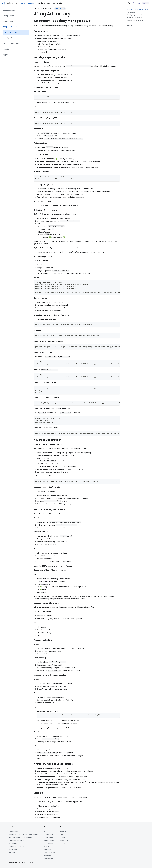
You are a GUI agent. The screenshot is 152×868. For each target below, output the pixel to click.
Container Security (15, 832)
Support (129, 26)
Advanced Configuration (135, 18)
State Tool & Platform (56, 3)
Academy (47, 855)
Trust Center (49, 858)
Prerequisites (131, 12)
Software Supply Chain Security (20, 837)
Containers (41, 3)
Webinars (47, 849)
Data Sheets (48, 843)
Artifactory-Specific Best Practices (137, 23)
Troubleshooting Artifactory (135, 20)
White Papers (49, 840)
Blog (45, 832)
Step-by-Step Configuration (135, 15)
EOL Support (13, 843)
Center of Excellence (16, 846)
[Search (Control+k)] (141, 3)
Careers (63, 837)
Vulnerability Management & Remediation (24, 834)
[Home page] (36, 9)
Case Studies (49, 834)
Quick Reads (48, 837)
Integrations (13, 849)
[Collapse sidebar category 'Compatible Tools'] (27, 27)
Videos (46, 846)
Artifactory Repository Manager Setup (137, 10)
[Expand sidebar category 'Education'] (27, 49)
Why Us (63, 834)
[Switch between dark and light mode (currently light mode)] (129, 3)
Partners (12, 852)
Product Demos (50, 852)
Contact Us (64, 843)
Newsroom (64, 840)
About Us (63, 832)
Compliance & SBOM (16, 840)
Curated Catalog (28, 3)
